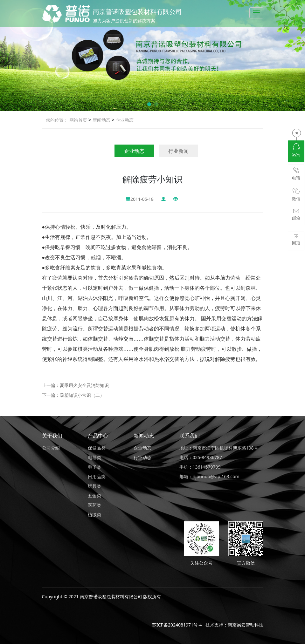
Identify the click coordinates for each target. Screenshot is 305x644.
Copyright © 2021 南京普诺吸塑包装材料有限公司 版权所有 (102, 597)
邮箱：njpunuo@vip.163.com (209, 476)
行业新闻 (178, 151)
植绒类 (94, 515)
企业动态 (124, 120)
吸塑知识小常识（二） (82, 395)
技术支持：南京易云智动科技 (234, 625)
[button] (149, 104)
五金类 (94, 495)
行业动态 (142, 457)
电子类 (94, 467)
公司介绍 (51, 448)
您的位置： (57, 120)
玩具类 (94, 486)
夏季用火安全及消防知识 (84, 385)
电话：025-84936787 (201, 457)
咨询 (296, 151)
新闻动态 (101, 120)
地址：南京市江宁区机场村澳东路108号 (219, 448)
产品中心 (98, 436)
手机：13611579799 (200, 467)
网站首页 (78, 120)
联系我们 (190, 436)
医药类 (94, 505)
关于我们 (52, 436)
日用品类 (97, 476)
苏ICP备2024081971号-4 (177, 625)
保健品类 (97, 448)
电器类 (94, 457)
